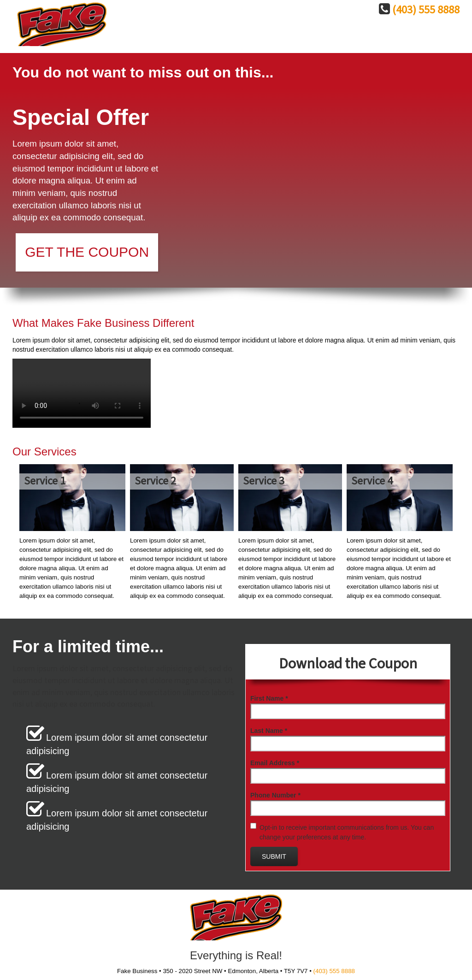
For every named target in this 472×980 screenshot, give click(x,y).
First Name (269, 698)
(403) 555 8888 (426, 10)
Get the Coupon (87, 252)
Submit (274, 856)
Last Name (269, 731)
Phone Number (275, 795)
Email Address (275, 763)
